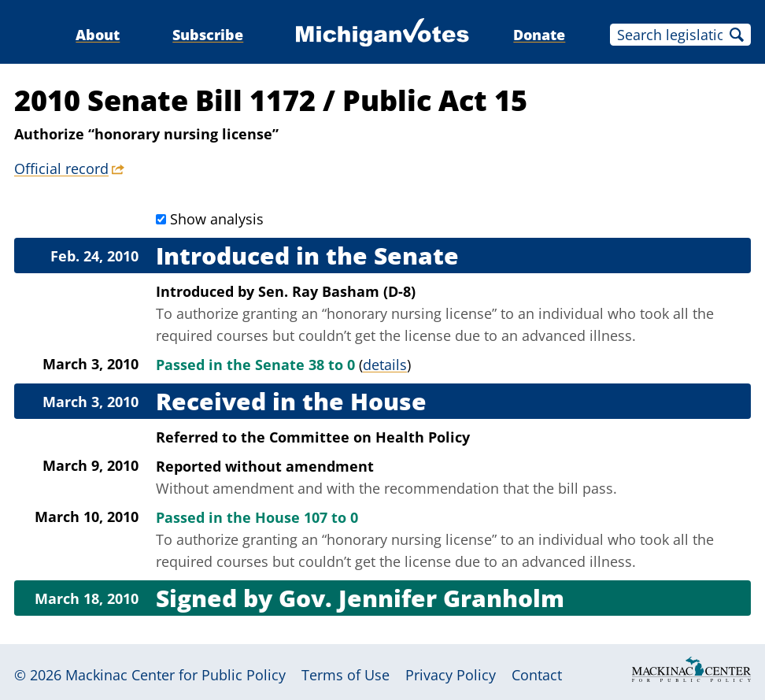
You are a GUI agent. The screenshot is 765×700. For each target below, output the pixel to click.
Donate (539, 35)
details (385, 365)
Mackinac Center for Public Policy (176, 675)
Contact (537, 675)
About (98, 35)
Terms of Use (346, 675)
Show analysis (217, 219)
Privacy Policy (451, 675)
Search (737, 35)
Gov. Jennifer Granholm (421, 598)
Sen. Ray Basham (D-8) (337, 291)
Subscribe (208, 35)
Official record (61, 169)
